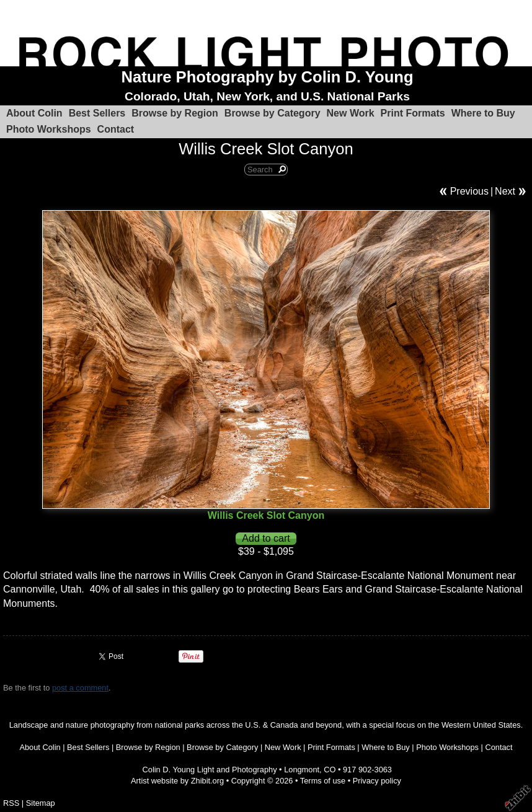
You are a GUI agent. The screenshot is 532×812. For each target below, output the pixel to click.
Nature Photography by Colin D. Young (267, 77)
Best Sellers (97, 113)
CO (330, 770)
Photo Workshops (49, 129)
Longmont (302, 770)
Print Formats (413, 113)
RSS (11, 803)
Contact (116, 129)
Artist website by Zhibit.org (177, 781)
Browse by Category (273, 113)
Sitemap (41, 803)
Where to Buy (483, 113)
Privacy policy (377, 781)
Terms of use (323, 781)
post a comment (80, 688)
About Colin (34, 113)
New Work (351, 113)
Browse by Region (175, 113)
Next (505, 191)
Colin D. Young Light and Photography (210, 770)
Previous (469, 191)
